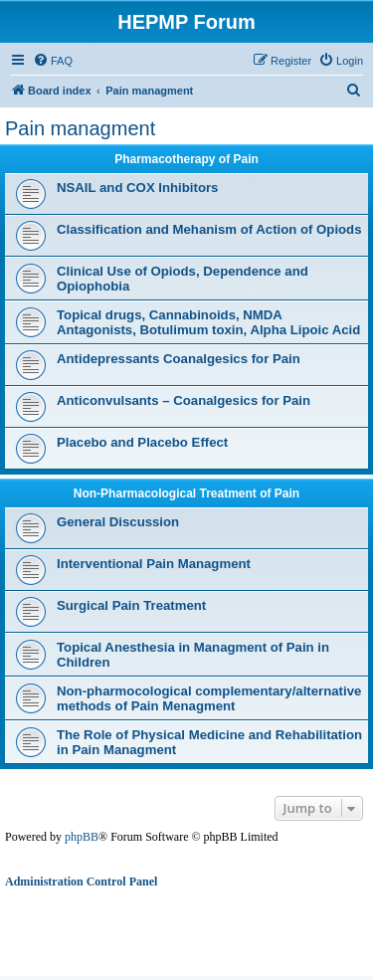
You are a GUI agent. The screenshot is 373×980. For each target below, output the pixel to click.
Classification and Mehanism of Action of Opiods (209, 229)
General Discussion (118, 522)
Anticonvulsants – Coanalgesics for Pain (184, 400)
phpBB (82, 837)
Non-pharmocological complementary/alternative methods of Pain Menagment (209, 698)
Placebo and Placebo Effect (142, 442)
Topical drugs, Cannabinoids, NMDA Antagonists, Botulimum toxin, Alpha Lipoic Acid (208, 322)
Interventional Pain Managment (154, 564)
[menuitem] (53, 61)
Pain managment (80, 128)
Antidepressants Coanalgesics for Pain (179, 359)
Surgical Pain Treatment (131, 605)
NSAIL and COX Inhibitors (137, 188)
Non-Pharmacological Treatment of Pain (186, 493)
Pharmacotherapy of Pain (186, 159)
